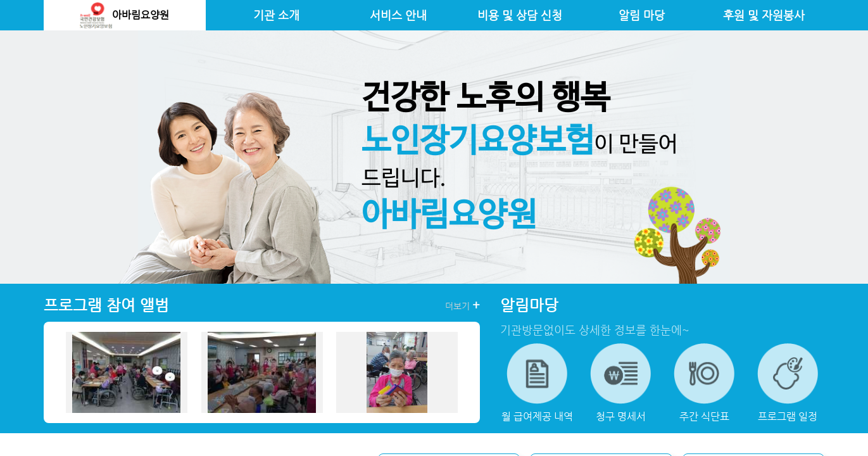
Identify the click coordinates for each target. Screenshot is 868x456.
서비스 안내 (398, 15)
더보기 (462, 305)
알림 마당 (642, 15)
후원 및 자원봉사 (764, 15)
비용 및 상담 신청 (520, 15)
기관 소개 (276, 15)
